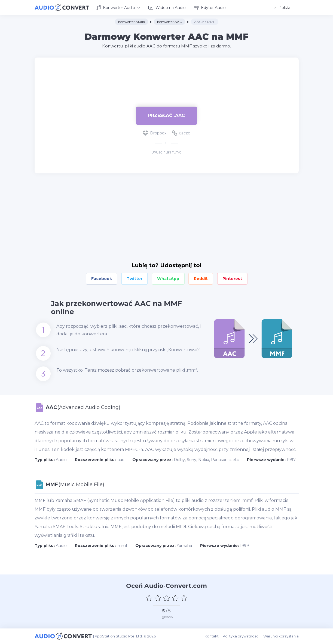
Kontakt (212, 636)
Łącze (181, 133)
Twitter (135, 279)
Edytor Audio (210, 8)
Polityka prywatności (241, 636)
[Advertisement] (167, 75)
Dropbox (155, 133)
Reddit (201, 279)
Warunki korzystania (281, 636)
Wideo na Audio (167, 8)
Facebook (102, 279)
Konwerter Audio (118, 8)
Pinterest (232, 279)
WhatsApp (168, 279)
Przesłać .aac (166, 115)
